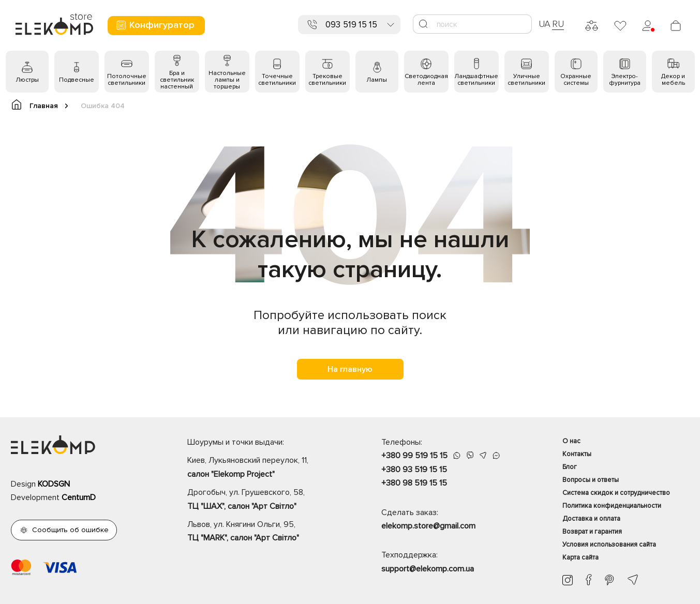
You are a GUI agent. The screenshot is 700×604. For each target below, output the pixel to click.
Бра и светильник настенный (177, 80)
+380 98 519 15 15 (414, 483)
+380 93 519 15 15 (414, 470)
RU (558, 24)
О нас (571, 441)
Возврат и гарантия (592, 532)
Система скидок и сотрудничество (616, 493)
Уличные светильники (526, 80)
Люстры (27, 80)
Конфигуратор (155, 25)
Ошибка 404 (103, 106)
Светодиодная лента (426, 80)
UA (545, 24)
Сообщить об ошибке (70, 530)
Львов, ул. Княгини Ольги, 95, (266, 532)
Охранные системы (576, 80)
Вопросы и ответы (591, 480)
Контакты (577, 454)
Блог (570, 467)
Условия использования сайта (609, 545)
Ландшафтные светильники (476, 80)
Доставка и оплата (591, 519)
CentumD (79, 497)
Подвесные (77, 80)
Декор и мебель (673, 80)
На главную (350, 369)
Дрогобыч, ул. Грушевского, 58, (266, 500)
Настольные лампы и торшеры (227, 80)
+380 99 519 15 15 (414, 456)
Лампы (377, 80)
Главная (40, 105)
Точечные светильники (277, 80)
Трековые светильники (327, 80)
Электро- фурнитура (625, 80)
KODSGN (54, 484)
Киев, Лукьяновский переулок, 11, (266, 468)
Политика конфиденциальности (612, 506)
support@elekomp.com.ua (428, 569)
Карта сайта (580, 557)
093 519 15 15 (351, 25)
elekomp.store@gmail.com (428, 526)
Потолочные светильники (127, 80)
